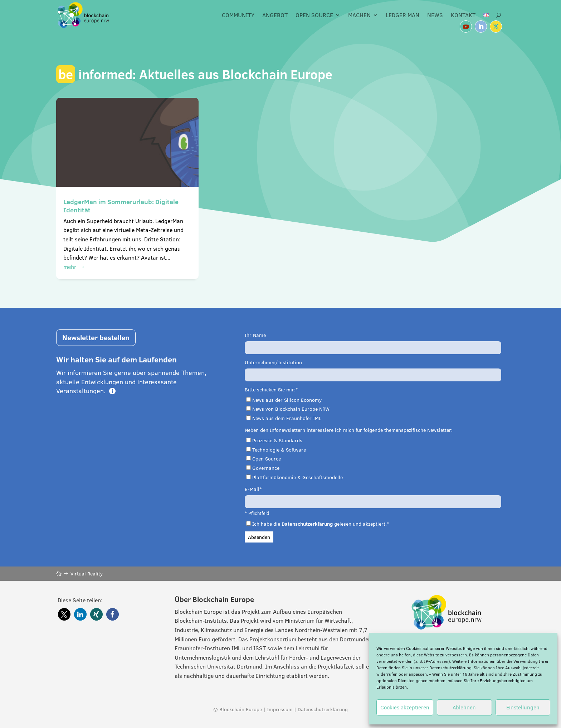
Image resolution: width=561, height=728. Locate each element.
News (435, 15)
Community (238, 15)
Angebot (275, 15)
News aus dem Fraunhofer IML (287, 418)
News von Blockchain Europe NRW (291, 409)
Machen (359, 15)
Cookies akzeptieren (405, 707)
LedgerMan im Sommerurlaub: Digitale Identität (121, 206)
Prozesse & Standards (277, 440)
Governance (266, 468)
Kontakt (463, 15)
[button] (64, 614)
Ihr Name (255, 335)
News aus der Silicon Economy (287, 400)
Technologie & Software (279, 450)
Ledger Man (403, 15)
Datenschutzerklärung (450, 668)
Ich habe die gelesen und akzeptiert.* (321, 524)
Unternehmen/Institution (273, 362)
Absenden (259, 537)
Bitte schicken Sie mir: (270, 390)
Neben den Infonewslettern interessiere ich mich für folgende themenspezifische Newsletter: (349, 430)
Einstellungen (523, 707)
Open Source (314, 15)
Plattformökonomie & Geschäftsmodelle (297, 477)
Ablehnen (464, 707)
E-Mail (252, 489)
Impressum (280, 709)
